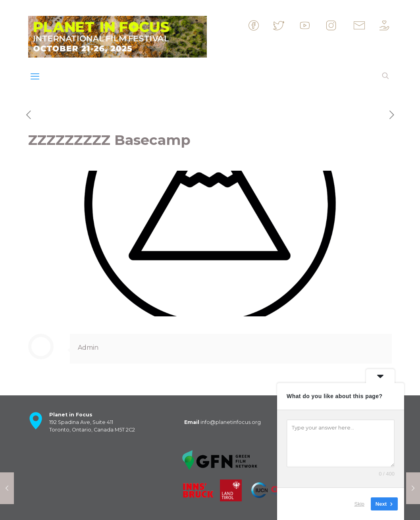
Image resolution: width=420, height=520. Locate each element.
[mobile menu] (35, 77)
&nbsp (261, 25)
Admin (88, 348)
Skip (359, 504)
